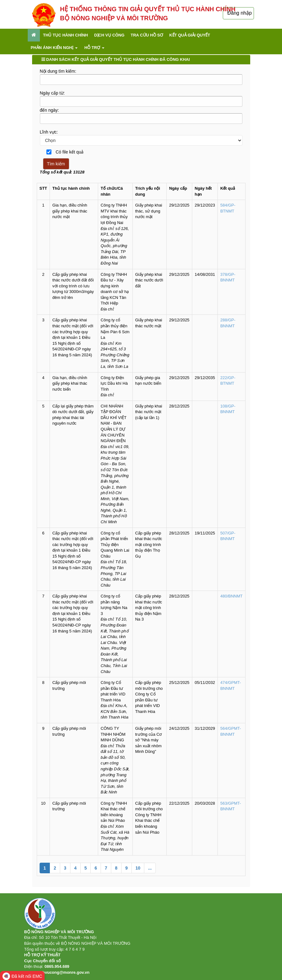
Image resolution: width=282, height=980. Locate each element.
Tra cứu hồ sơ (147, 35)
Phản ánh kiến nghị (54, 48)
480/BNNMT (232, 596)
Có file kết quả (67, 152)
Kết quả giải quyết (190, 35)
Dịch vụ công (109, 35)
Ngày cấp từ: (52, 93)
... (150, 868)
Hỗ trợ (94, 48)
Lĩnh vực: (49, 132)
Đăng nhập (240, 13)
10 (138, 868)
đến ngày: (50, 110)
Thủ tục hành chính (65, 35)
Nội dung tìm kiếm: (58, 71)
